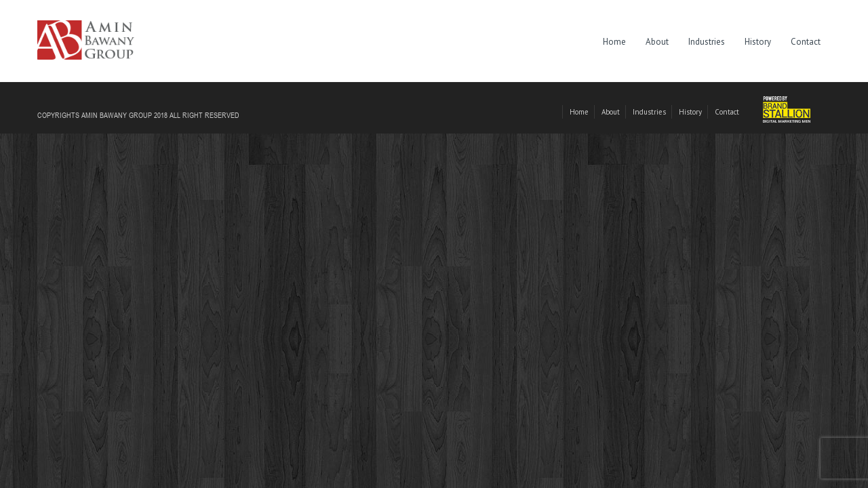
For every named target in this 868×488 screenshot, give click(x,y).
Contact (806, 42)
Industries (707, 42)
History (758, 42)
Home (614, 42)
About (657, 42)
